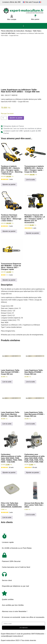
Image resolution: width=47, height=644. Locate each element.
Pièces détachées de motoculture (13, 31)
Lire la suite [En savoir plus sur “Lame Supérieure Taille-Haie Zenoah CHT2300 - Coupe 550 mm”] (7, 382)
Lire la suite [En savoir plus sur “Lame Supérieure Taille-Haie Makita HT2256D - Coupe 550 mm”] (30, 382)
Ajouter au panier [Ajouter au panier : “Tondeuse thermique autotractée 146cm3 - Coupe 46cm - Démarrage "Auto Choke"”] (9, 231)
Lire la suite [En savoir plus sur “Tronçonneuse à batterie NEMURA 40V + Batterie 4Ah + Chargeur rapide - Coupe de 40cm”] (30, 180)
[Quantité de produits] (4, 118)
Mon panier (35, 19)
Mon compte (12, 19)
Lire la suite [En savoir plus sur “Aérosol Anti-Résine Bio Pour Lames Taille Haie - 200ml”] (30, 515)
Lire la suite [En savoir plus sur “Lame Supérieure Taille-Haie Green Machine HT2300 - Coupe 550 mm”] (7, 424)
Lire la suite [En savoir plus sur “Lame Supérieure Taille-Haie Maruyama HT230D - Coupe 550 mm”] (30, 424)
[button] (23, 26)
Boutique (29, 31)
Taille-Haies (37, 31)
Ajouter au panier (16, 118)
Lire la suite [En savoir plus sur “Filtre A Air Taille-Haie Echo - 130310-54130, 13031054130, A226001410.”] (7, 517)
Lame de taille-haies (8, 33)
